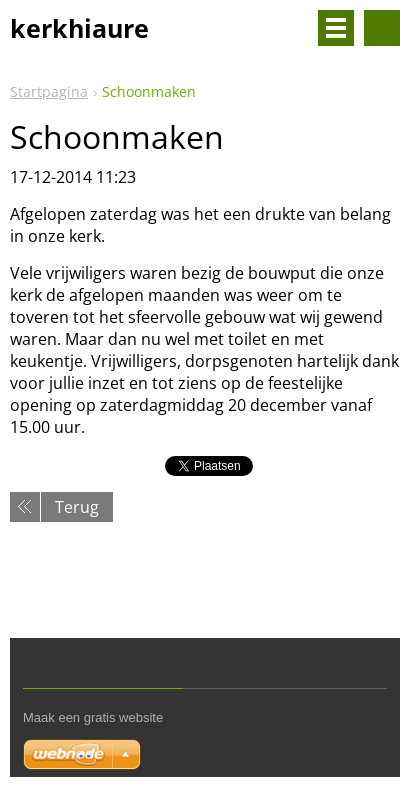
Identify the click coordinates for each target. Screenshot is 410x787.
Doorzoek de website (382, 28)
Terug (77, 507)
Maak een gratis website (93, 717)
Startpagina (49, 91)
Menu (336, 28)
